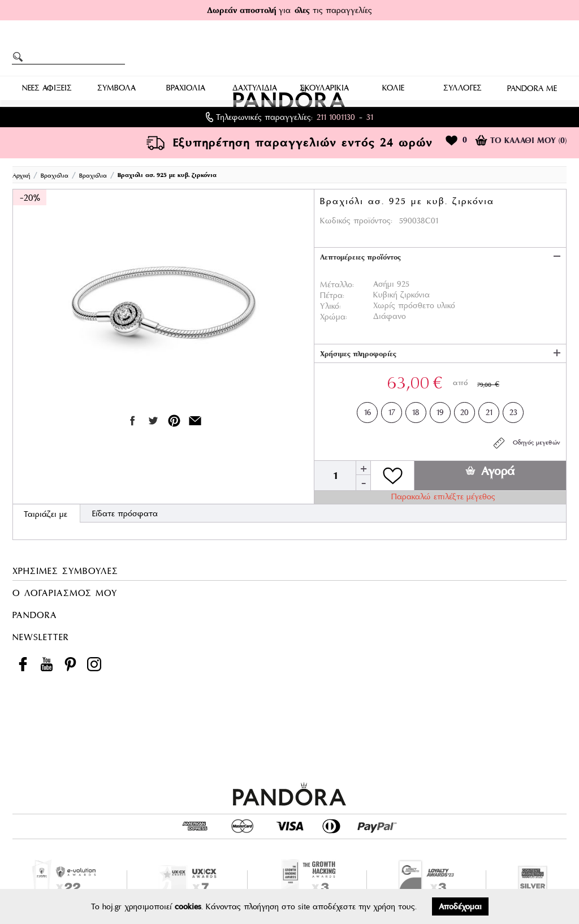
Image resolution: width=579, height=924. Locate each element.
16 (368, 410)
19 (440, 410)
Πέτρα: (332, 295)
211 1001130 (336, 117)
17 (392, 410)
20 (465, 410)
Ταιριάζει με (46, 514)
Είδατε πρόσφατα (125, 513)
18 (416, 410)
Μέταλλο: (337, 284)
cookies (188, 906)
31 (370, 117)
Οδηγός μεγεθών (526, 443)
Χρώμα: (334, 317)
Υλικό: (330, 306)
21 (489, 410)
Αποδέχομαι (460, 906)
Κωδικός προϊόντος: (356, 221)
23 (513, 410)
